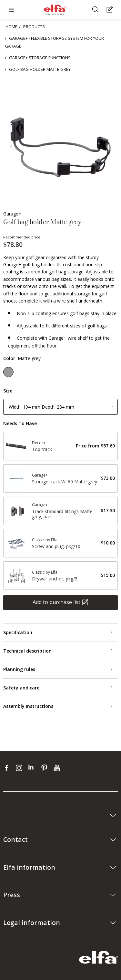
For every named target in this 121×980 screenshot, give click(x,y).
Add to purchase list (56, 602)
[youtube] (58, 768)
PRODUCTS (34, 27)
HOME (11, 27)
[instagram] (20, 768)
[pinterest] (46, 768)
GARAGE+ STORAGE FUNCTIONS (40, 58)
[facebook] (8, 768)
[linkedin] (33, 768)
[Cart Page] (111, 10)
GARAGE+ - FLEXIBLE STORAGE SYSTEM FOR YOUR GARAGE (54, 42)
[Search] (96, 10)
